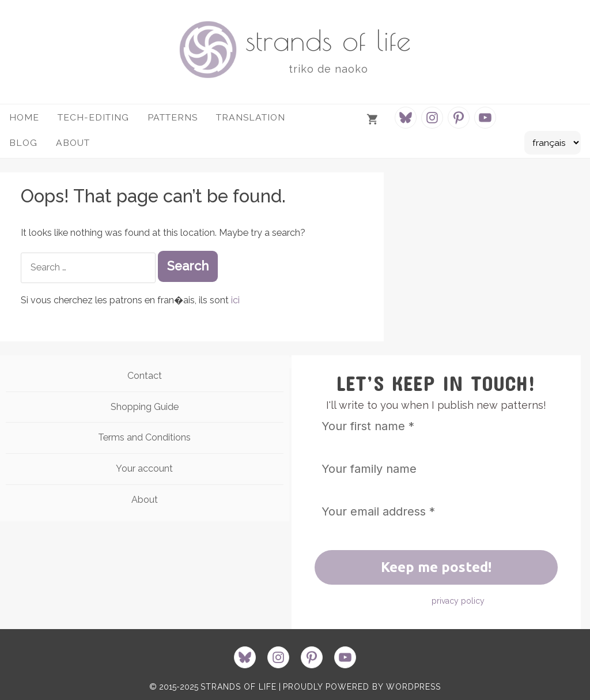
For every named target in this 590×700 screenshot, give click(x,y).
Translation (251, 117)
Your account (144, 468)
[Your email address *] (436, 511)
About (145, 500)
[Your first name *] (436, 426)
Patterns (173, 117)
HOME (24, 117)
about (73, 143)
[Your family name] (436, 469)
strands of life (328, 40)
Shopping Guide (145, 407)
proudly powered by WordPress (362, 687)
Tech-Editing (93, 117)
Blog (23, 143)
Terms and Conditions (144, 437)
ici (235, 300)
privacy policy (458, 601)
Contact (145, 376)
